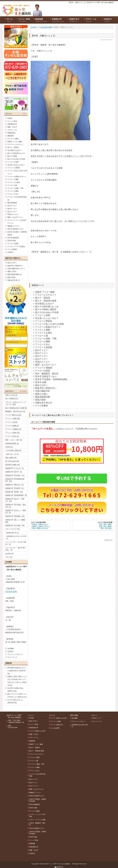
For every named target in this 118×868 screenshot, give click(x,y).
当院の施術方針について (16, 269)
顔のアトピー (42, 350)
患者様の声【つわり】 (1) (14, 468)
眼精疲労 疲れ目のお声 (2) (15, 411)
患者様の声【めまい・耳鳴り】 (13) (15, 500)
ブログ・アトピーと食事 (37, 820)
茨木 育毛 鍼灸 (105, 526)
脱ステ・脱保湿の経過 (46, 301)
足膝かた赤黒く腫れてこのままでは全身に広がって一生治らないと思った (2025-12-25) (17, 681)
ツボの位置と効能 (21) (13, 451)
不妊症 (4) (9, 447)
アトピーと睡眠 (43, 341)
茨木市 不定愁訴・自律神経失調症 (51, 379)
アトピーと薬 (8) (11, 422)
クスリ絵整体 (42, 406)
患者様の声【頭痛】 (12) (14, 492)
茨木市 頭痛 (41, 382)
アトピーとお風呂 (44, 333)
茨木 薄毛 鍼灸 (105, 524)
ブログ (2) (9, 557)
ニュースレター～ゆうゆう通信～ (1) (16, 543)
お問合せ (11, 252)
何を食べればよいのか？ (16, 165)
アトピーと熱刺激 (44, 347)
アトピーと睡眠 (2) (12, 426)
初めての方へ (42, 385)
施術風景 (11, 136)
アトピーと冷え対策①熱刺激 (17, 198)
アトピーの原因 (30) (13, 433)
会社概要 (11, 649)
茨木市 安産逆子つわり (46, 376)
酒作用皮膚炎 (12, 203)
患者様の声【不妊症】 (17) (15, 475)
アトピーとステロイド (46, 295)
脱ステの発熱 (12, 156)
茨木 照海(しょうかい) (40, 528)
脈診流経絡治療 (43, 397)
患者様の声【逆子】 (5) (14, 472)
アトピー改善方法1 (57, 725)
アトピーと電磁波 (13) (13, 429)
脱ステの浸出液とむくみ (47, 307)
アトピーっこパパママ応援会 (37, 815)
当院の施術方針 (43, 391)
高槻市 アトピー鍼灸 (45, 292)
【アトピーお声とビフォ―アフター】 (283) (16, 403)
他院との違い (42, 394)
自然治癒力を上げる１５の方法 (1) (16, 537)
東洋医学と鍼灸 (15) (13, 465)
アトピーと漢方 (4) (12, 436)
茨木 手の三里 (106, 528)
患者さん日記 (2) (11, 395)
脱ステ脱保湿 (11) (12, 399)
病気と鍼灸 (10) (11, 458)
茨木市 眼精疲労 (13, 238)
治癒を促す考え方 (44, 403)
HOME (10, 118)
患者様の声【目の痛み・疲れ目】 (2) (16, 506)
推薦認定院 (11, 133)
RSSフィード (97, 718)
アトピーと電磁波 (44, 368)
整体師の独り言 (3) (12, 533)
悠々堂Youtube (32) (12, 461)
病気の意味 (40, 400)
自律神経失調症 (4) (12, 444)
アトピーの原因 (43, 371)
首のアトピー (42, 353)
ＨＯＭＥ (34, 27)
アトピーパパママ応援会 (16, 246)
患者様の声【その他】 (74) (15, 526)
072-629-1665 (11, 592)
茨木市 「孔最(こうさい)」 (41, 526)
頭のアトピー (42, 356)
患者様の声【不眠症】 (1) (14, 488)
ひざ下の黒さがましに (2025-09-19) (15, 701)
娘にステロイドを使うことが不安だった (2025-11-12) (17, 695)
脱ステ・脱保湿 (43, 298)
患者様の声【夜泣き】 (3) (14, 485)
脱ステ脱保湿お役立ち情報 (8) (16, 408)
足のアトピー (42, 359)
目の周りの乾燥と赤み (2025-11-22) (15, 690)
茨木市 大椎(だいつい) (40, 524)
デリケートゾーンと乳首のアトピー (17, 222)
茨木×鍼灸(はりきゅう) (16, 318)
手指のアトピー (43, 362)
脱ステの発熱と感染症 (46, 309)
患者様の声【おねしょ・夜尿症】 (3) (16, 512)
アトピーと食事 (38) (13, 419)
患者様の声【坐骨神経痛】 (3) (16, 495)
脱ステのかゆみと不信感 (47, 312)
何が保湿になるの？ (45, 304)
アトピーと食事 (43, 315)
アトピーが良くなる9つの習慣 (50, 324)
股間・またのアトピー (46, 365)
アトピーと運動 (43, 330)
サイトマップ (12, 657)
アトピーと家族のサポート (48, 327)
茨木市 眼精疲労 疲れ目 (37, 824)
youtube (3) (9, 554)
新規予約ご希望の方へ (46, 388)
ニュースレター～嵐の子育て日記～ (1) (16, 549)
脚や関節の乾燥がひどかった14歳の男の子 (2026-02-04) (17, 671)
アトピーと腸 (42, 336)
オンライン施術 (13, 139)
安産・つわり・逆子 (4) (14, 440)
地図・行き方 (12, 127)
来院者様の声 (12, 124)
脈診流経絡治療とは (15, 274)
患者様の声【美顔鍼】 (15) (15, 516)
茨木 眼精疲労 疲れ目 (47, 374)
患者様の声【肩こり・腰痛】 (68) (16, 521)
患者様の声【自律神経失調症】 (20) (15, 480)
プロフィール (12, 130)
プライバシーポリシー (15, 654)
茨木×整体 (16, 321)
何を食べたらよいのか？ (47, 318)
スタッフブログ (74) (13, 529)
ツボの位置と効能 (46, 27)
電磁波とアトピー (14, 226)
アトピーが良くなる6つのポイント (17, 172)
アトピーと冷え (43, 344)
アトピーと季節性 (44, 321)
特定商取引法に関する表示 (80, 726)
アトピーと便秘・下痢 (46, 339)
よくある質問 (55, 728)
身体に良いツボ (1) (12, 454)
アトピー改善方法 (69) (13, 415)
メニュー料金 (12, 121)
